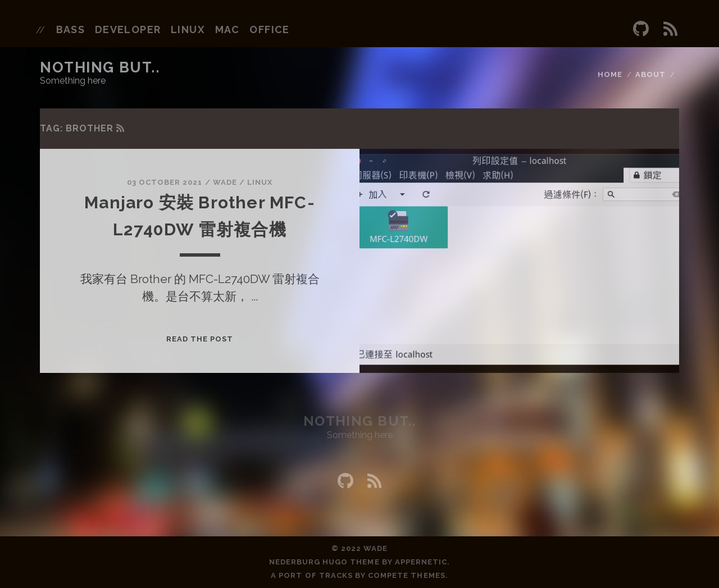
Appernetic (421, 562)
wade (225, 182)
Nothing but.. (100, 67)
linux (188, 29)
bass (71, 29)
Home (610, 74)
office (270, 29)
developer (128, 29)
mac (227, 29)
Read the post (200, 339)
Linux (260, 182)
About (650, 74)
